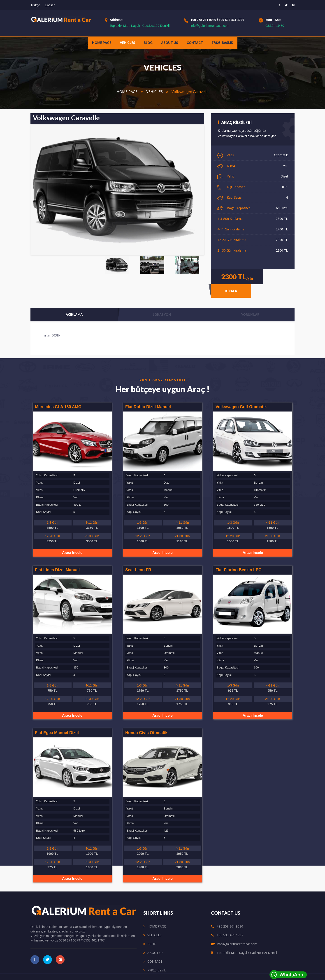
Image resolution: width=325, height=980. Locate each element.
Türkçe (35, 5)
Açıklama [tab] (74, 303)
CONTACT (195, 43)
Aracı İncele (72, 541)
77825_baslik (222, 43)
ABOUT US (170, 43)
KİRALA (279, 276)
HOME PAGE (102, 43)
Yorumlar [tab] (250, 303)
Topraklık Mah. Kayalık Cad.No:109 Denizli (140, 26)
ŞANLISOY (210, 972)
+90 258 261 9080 (204, 20)
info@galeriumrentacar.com (210, 26)
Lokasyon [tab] (162, 303)
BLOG (148, 43)
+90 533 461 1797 (231, 20)
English (50, 5)
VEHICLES (128, 43)
